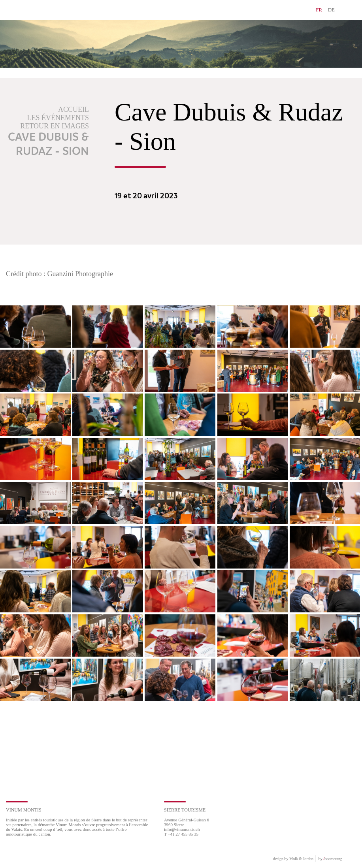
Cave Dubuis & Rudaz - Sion (48, 145)
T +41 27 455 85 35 (181, 834)
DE (331, 10)
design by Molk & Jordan (293, 859)
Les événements (58, 118)
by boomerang (330, 859)
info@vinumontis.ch (182, 829)
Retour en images (55, 126)
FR (319, 10)
